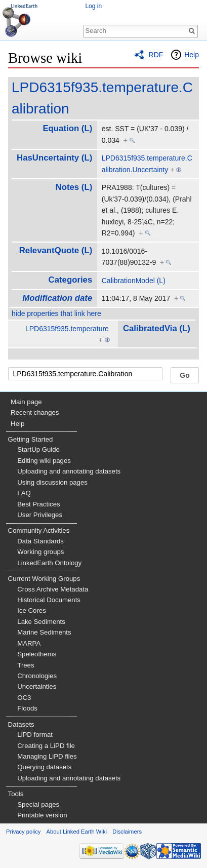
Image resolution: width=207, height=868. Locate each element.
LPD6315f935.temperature (67, 329)
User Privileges (40, 515)
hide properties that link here (56, 313)
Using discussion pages (52, 482)
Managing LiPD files (47, 756)
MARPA (29, 643)
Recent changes (35, 412)
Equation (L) (67, 128)
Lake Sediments (41, 622)
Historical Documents (49, 600)
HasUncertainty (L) (54, 158)
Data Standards (40, 541)
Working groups (40, 552)
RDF (156, 55)
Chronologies (37, 676)
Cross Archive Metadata (53, 589)
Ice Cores (31, 610)
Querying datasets (44, 767)
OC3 (24, 698)
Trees (26, 665)
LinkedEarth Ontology (49, 563)
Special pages (38, 804)
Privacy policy (23, 832)
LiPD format (35, 735)
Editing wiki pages (44, 461)
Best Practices (38, 504)
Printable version (42, 815)
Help (192, 55)
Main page (26, 402)
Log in (93, 6)
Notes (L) (74, 187)
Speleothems (37, 654)
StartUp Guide (38, 449)
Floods (27, 708)
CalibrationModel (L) (134, 281)
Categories (71, 280)
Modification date (57, 298)
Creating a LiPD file (46, 746)
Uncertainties (37, 686)
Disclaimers (127, 832)
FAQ (24, 493)
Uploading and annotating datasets (69, 471)
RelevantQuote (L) (56, 250)
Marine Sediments (44, 632)
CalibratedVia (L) (157, 328)
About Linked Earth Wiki (77, 832)
